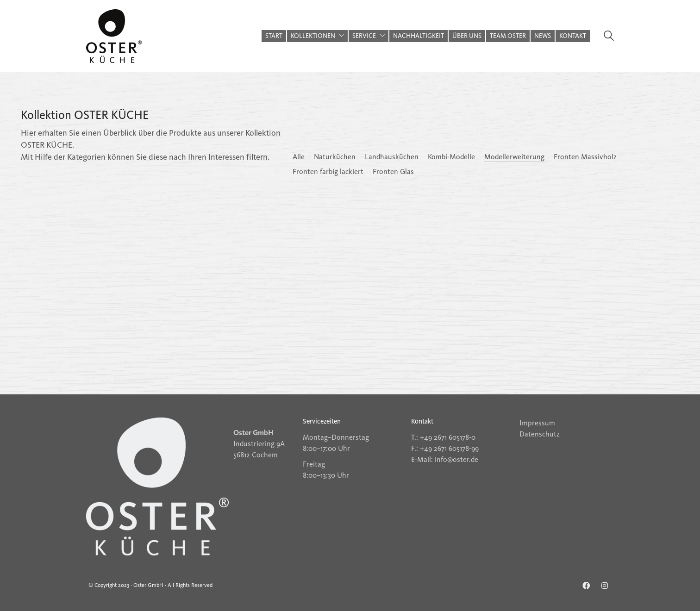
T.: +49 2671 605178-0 (443, 437)
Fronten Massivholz (585, 157)
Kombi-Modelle (451, 157)
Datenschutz (540, 434)
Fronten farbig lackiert (328, 171)
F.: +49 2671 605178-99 (445, 448)
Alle (299, 157)
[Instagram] (605, 586)
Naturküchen (335, 157)
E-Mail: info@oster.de (445, 459)
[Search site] (609, 37)
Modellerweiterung (514, 157)
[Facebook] (586, 586)
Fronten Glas (393, 171)
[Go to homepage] (114, 36)
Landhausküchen (392, 157)
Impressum (537, 423)
